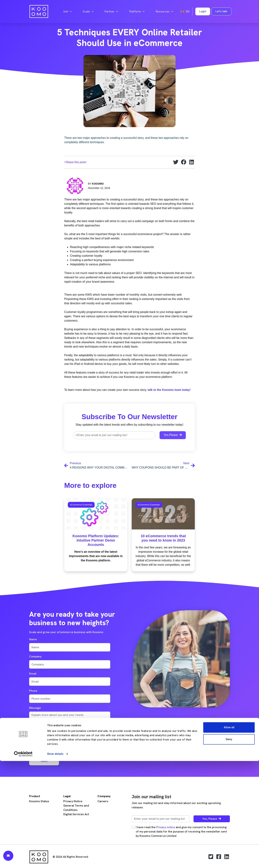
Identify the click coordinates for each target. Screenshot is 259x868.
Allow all (229, 834)
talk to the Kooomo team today (169, 390)
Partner (111, 12)
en (185, 11)
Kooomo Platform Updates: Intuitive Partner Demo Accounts (96, 540)
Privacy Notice (73, 801)
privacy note (58, 736)
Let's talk (221, 11)
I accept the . (50, 736)
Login (203, 11)
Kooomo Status (39, 801)
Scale (88, 12)
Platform (137, 12)
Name (33, 639)
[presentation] (56, 747)
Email (33, 674)
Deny (229, 846)
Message (35, 708)
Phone (33, 691)
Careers (103, 801)
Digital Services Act (76, 814)
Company (35, 656)
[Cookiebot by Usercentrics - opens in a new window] (23, 861)
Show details (55, 861)
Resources (164, 12)
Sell (67, 12)
